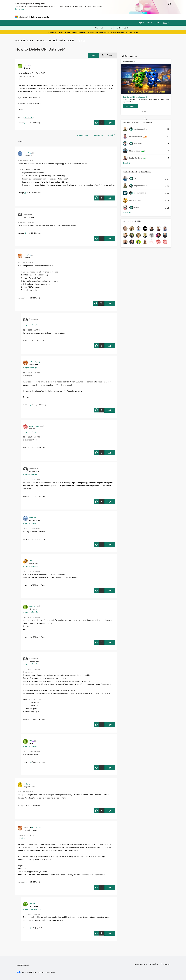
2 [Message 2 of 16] (25, 882)
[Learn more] (130, 106)
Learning (105, 17)
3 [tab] (146, 112)
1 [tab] (143, 112)
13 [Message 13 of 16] (31, 405)
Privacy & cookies (141, 964)
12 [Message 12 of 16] (31, 447)
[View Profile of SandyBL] (27, 255)
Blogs (96, 17)
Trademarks (165, 964)
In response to (30, 325)
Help (157, 23)
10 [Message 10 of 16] (31, 539)
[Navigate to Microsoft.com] (22, 17)
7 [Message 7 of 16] (30, 719)
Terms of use (154, 964)
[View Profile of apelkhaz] (27, 784)
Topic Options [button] (107, 55)
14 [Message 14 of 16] (31, 341)
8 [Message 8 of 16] (30, 637)
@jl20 (22, 838)
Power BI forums (24, 40)
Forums (55, 17)
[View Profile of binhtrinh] (32, 517)
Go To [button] (165, 23)
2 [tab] (144, 112)
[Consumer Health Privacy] (46, 972)
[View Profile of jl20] (25, 65)
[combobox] (142, 28)
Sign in (150, 23)
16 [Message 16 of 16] (25, 193)
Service (81, 40)
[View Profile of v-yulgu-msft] (36, 827)
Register (141, 23)
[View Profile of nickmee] (32, 903)
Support (115, 17)
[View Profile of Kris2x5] (26, 153)
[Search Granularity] (104, 28)
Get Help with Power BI (61, 40)
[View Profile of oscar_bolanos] (34, 426)
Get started (134, 32)
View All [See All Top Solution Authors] (127, 163)
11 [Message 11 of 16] (31, 496)
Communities (85, 17)
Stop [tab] (148, 112)
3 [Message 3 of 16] (30, 928)
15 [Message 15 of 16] (25, 233)
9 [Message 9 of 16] (30, 585)
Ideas (75, 17)
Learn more (20, 9)
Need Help (29, 117)
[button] (93, 55)
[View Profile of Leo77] (31, 560)
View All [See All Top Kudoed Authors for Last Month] (127, 213)
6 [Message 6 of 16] (30, 762)
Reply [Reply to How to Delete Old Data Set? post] (110, 123)
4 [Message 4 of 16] (25, 805)
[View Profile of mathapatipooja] (35, 362)
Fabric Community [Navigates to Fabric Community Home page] (40, 17)
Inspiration (65, 17)
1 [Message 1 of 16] (25, 123)
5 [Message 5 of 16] (25, 298)
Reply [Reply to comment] (110, 198)
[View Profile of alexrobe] (32, 606)
